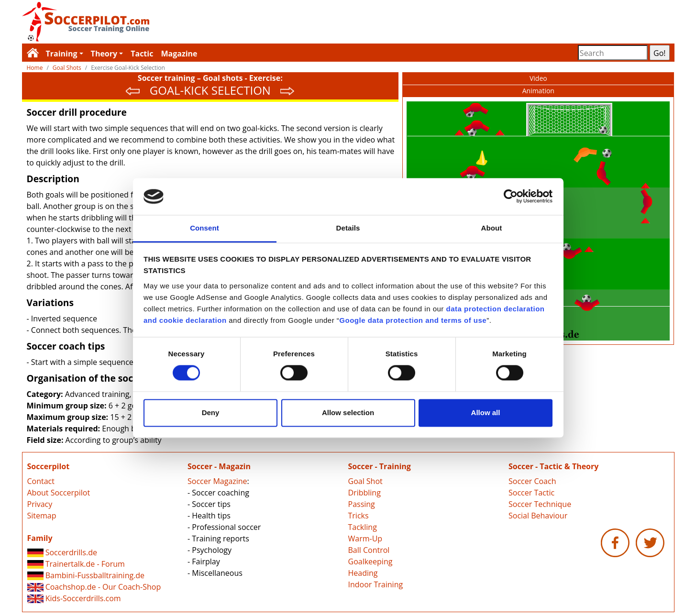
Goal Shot (365, 481)
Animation (538, 91)
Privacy (40, 504)
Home (35, 68)
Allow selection (348, 412)
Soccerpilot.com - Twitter (650, 543)
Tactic (142, 54)
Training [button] (62, 54)
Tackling (363, 527)
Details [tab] (348, 228)
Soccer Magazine (217, 481)
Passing (362, 504)
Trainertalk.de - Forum (76, 564)
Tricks (359, 516)
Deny (211, 412)
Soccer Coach (532, 481)
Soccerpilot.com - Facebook (615, 543)
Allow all (486, 412)
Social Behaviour (538, 516)
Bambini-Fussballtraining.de (86, 575)
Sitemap (42, 516)
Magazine (179, 54)
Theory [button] (104, 54)
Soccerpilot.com (185, 22)
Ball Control (369, 550)
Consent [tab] (204, 228)
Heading (363, 573)
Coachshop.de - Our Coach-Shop (94, 587)
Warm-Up (365, 539)
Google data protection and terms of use (413, 320)
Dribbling (365, 493)
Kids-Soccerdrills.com (74, 598)
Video (538, 78)
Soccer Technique (540, 504)
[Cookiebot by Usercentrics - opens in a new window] (511, 197)
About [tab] (492, 228)
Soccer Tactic (531, 493)
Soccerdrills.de (62, 552)
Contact (41, 481)
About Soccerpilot (59, 493)
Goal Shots (67, 68)
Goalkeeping (370, 561)
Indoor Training (376, 584)
